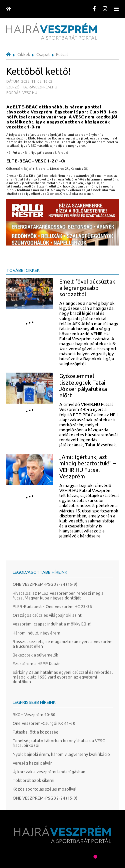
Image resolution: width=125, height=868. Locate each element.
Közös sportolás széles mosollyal (44, 789)
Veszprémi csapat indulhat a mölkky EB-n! (52, 624)
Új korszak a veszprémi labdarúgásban (49, 772)
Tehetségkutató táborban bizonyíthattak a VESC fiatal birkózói (59, 743)
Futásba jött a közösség (35, 732)
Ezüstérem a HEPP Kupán (37, 664)
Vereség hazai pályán (33, 763)
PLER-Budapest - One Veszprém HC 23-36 (52, 607)
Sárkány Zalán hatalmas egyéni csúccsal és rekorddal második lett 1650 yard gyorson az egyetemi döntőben (63, 677)
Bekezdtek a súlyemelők (35, 655)
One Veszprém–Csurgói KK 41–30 (44, 723)
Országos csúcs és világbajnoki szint (47, 615)
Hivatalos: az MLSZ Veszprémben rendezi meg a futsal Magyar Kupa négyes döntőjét (58, 596)
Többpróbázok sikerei (33, 780)
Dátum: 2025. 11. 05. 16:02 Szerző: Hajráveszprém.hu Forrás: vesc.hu (32, 87)
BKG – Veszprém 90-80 (34, 715)
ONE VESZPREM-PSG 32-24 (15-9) (45, 584)
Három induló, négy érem (36, 633)
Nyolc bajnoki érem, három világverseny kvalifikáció (61, 754)
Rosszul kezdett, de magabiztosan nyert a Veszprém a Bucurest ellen (63, 644)
